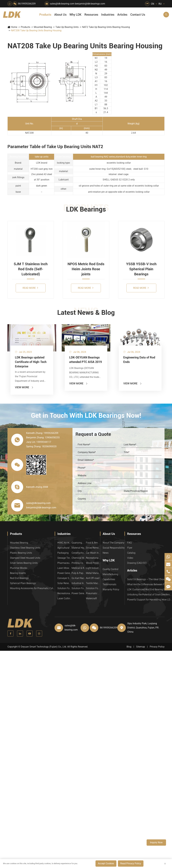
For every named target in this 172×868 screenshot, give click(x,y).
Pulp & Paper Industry (79, 573)
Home (14, 27)
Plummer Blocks (19, 568)
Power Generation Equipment (64, 573)
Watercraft (91, 598)
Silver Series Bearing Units (24, 563)
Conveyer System (64, 578)
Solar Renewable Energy (64, 583)
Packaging (63, 553)
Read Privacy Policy (131, 863)
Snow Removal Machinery (93, 548)
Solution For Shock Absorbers (79, 588)
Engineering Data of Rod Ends (139, 360)
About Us (60, 15)
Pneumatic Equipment (93, 593)
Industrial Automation (79, 583)
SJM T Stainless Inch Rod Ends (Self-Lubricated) (31, 269)
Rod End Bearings (19, 578)
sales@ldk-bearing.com (62, 4)
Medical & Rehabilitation (79, 568)
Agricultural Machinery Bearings (64, 548)
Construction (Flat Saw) (79, 553)
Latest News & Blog (86, 313)
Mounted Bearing (43, 27)
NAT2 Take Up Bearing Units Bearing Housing (106, 27)
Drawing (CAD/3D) (137, 563)
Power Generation (79, 593)
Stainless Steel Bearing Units (25, 548)
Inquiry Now (156, 842)
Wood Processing (93, 563)
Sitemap (141, 647)
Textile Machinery (93, 583)
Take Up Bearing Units (67, 27)
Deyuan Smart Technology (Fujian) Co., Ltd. (44, 647)
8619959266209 (27, 4)
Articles (122, 15)
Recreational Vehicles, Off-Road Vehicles (64, 593)
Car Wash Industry (93, 553)
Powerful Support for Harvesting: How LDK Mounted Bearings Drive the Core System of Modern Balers (150, 600)
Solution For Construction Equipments (93, 588)
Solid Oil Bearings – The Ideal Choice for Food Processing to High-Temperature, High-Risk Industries (150, 579)
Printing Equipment (79, 563)
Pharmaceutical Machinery (64, 563)
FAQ (129, 543)
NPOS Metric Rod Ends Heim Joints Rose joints (86, 269)
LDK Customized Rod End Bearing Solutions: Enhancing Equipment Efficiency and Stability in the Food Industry (150, 589)
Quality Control (111, 569)
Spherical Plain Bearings (23, 583)
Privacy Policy (157, 647)
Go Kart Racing (79, 578)
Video (130, 558)
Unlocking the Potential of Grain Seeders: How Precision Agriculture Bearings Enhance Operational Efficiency (150, 595)
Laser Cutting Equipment (64, 598)
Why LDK (75, 15)
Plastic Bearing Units (21, 553)
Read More (30, 288)
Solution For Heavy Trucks (64, 588)
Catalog (131, 553)
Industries (108, 15)
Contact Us (138, 15)
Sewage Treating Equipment (64, 558)
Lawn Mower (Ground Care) (64, 568)
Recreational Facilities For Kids (93, 558)
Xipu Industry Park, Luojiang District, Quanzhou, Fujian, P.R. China (143, 628)
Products (45, 15)
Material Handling (79, 548)
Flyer (130, 548)
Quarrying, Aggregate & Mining (79, 543)
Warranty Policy (111, 589)
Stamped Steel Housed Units (25, 558)
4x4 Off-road (93, 578)
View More (24, 387)
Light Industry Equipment (93, 568)
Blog (129, 647)
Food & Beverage (93, 543)
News (106, 553)
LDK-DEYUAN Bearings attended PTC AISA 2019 (85, 360)
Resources (91, 15)
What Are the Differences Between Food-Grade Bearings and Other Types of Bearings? (150, 584)
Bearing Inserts (18, 573)
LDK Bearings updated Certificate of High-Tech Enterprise (31, 362)
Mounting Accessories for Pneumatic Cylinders (32, 588)
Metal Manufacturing (93, 573)
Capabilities (109, 579)
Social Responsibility (114, 548)
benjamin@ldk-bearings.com (90, 4)
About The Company (113, 543)
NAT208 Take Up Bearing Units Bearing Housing (36, 30)
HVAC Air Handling (64, 543)
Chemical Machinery (79, 558)
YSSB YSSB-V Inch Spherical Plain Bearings (141, 269)
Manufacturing (110, 574)
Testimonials (109, 584)
